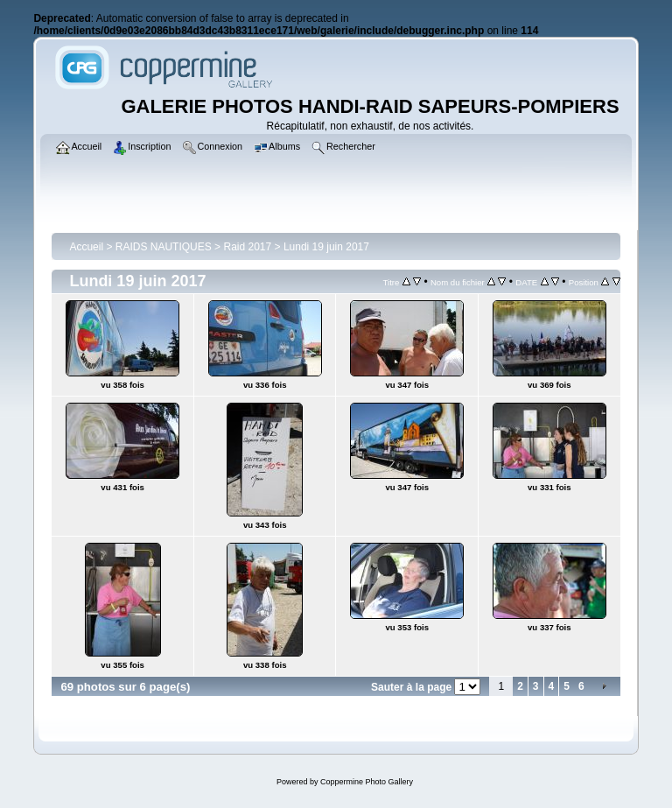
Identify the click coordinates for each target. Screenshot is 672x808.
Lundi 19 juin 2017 (326, 247)
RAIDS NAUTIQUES (164, 247)
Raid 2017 (247, 247)
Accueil (86, 247)
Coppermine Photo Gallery (367, 782)
